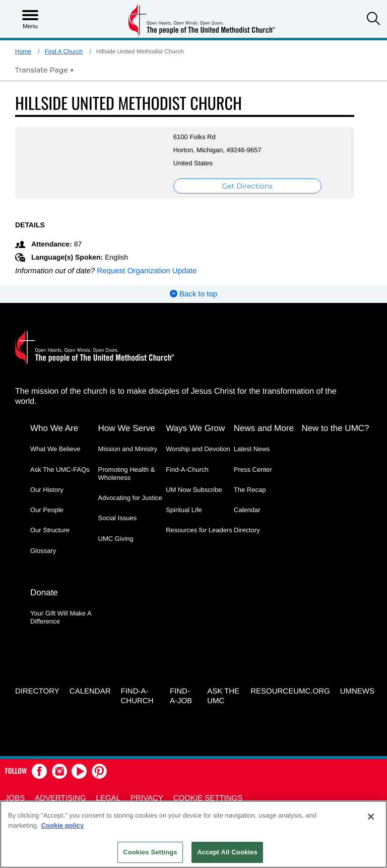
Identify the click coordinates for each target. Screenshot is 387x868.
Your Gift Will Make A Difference (61, 617)
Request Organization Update (147, 271)
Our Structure (50, 530)
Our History (47, 490)
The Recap (250, 490)
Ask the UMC (223, 696)
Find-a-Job (181, 696)
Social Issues (118, 518)
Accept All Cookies (227, 852)
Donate (44, 593)
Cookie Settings (208, 798)
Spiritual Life (184, 510)
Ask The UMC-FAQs (60, 470)
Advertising (60, 798)
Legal (108, 798)
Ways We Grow (195, 428)
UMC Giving (116, 539)
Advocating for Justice (130, 498)
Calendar (247, 510)
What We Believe (55, 449)
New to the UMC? (335, 428)
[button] (373, 20)
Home (23, 51)
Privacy (147, 798)
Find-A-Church (187, 470)
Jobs (15, 798)
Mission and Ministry (128, 449)
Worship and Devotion (198, 449)
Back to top (193, 294)
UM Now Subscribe (194, 490)
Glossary (43, 551)
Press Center (253, 470)
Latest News (252, 449)
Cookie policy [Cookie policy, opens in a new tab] (63, 825)
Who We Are (54, 428)
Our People (47, 510)
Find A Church (64, 51)
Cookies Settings (150, 852)
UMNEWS (357, 691)
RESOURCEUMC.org (290, 691)
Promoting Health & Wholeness (127, 474)
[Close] (371, 817)
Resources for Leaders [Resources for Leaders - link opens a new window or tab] (199, 530)
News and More (264, 428)
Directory (247, 530)
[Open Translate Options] (45, 70)
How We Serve (127, 428)
